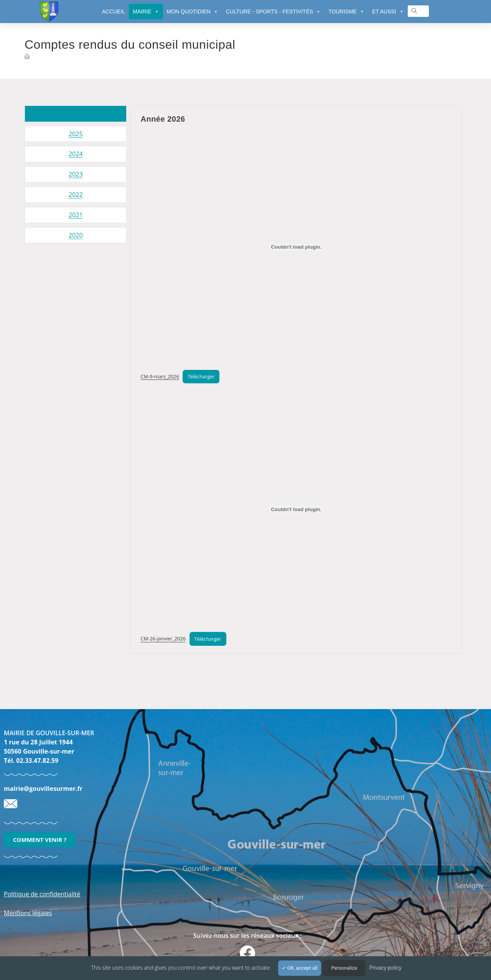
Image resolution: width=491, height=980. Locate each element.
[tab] (76, 114)
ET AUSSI (388, 12)
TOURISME (346, 12)
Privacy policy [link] (386, 968)
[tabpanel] (296, 380)
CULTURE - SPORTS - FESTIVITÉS (273, 12)
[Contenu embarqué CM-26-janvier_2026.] (296, 509)
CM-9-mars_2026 (160, 376)
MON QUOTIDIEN (193, 12)
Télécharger (201, 376)
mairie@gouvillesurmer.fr (43, 789)
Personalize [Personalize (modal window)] (344, 968)
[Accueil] (27, 57)
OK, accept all (300, 968)
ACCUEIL (114, 12)
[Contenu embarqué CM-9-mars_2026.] (296, 247)
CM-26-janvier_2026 (163, 639)
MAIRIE (146, 12)
